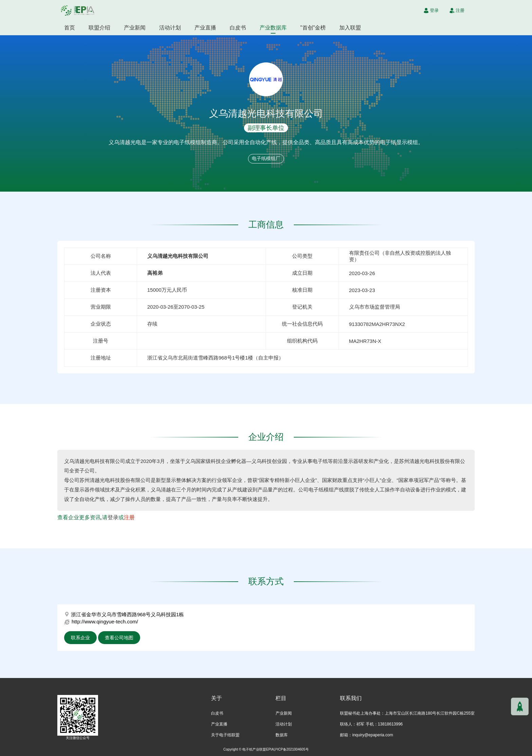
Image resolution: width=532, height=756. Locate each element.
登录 (113, 517)
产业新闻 (135, 28)
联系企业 (80, 638)
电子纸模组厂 (266, 158)
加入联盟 (350, 28)
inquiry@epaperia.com (373, 735)
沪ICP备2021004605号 (291, 749)
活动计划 (170, 28)
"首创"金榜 (313, 28)
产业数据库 (273, 28)
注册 (129, 517)
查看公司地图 (119, 638)
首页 (70, 28)
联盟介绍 (99, 28)
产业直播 (205, 28)
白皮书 (238, 28)
